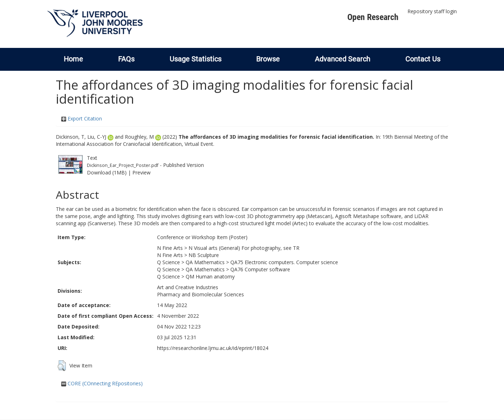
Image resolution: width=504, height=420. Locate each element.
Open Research (373, 17)
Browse (268, 59)
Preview (141, 172)
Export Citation (82, 118)
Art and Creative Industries (188, 287)
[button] (62, 366)
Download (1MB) (107, 172)
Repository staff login (432, 11)
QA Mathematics (205, 262)
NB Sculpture (204, 255)
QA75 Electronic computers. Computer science (284, 262)
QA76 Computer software (260, 269)
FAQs (126, 59)
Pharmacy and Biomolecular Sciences (200, 294)
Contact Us (423, 59)
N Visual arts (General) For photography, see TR (244, 248)
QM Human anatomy (210, 276)
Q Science (168, 262)
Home (73, 59)
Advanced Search (342, 59)
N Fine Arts (170, 248)
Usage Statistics (195, 59)
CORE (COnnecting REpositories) (102, 383)
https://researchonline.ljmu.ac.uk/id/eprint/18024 (213, 348)
